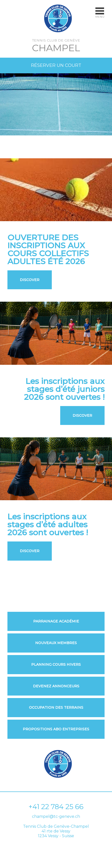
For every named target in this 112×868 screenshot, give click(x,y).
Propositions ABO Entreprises (56, 729)
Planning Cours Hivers (56, 665)
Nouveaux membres (56, 643)
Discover (30, 280)
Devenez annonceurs (56, 686)
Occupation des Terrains (56, 708)
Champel (56, 48)
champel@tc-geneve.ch (56, 816)
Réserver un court (56, 65)
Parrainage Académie (56, 621)
